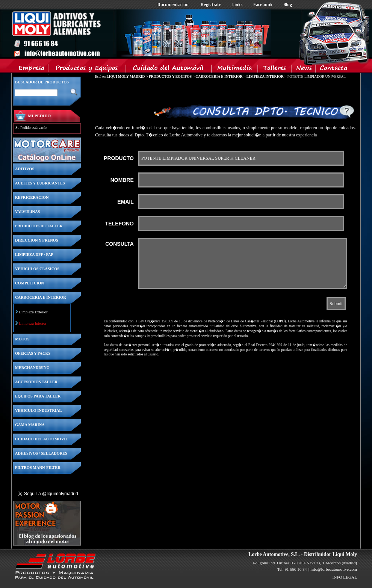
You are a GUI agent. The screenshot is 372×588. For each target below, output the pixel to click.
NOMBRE (122, 180)
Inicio (141, 33)
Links (237, 5)
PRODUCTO (119, 158)
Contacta (333, 70)
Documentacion (174, 5)
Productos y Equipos (87, 70)
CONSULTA (119, 244)
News (304, 70)
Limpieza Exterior (33, 312)
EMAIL (126, 202)
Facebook (263, 5)
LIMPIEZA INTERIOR (265, 76)
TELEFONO (119, 224)
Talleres (275, 70)
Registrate (211, 5)
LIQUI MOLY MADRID (126, 76)
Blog (288, 5)
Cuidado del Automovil (169, 70)
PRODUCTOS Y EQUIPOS (170, 76)
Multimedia (235, 70)
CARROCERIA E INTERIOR (219, 76)
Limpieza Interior (33, 323)
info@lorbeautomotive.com (334, 569)
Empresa (32, 70)
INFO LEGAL (345, 577)
